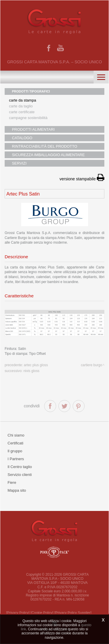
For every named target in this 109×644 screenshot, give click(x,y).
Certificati (15, 443)
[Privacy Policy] (18, 613)
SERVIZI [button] (19, 163)
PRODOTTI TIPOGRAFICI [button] (31, 91)
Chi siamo (16, 435)
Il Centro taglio (20, 467)
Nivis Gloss (32, 371)
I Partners (16, 459)
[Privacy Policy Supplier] (73, 613)
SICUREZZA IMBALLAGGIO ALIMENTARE (48, 155)
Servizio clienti (20, 475)
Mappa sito (17, 490)
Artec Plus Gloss (36, 365)
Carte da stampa (23, 100)
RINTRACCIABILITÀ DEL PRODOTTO (45, 146)
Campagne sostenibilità (28, 118)
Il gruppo (15, 451)
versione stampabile (82, 179)
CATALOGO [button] (22, 138)
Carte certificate (22, 112)
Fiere (12, 482)
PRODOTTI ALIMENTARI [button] (33, 129)
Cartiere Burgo (91, 365)
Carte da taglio (21, 106)
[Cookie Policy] (42, 613)
